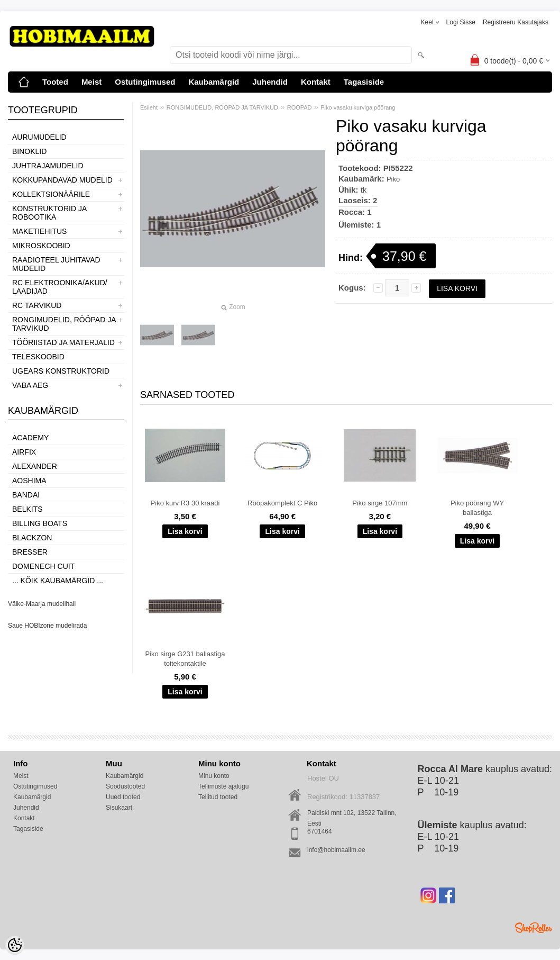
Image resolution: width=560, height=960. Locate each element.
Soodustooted (125, 786)
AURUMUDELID (39, 137)
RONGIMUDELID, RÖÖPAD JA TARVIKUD (64, 324)
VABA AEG (30, 385)
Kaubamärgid (214, 82)
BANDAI (26, 495)
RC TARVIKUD (37, 305)
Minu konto (214, 776)
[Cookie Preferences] (15, 945)
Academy (30, 438)
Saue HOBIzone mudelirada (47, 626)
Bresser (30, 552)
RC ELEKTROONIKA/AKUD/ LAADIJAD (60, 287)
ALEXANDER (35, 466)
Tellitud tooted (218, 797)
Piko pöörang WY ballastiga (477, 508)
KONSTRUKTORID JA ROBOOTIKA (49, 213)
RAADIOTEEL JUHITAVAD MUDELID (56, 264)
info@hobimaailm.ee (336, 850)
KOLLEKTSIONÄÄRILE (51, 194)
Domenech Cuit (43, 566)
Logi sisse (461, 22)
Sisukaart (119, 808)
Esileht (149, 107)
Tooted (55, 82)
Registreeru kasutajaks (516, 22)
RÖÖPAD (300, 107)
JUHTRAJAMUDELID (48, 166)
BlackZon (32, 538)
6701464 (320, 831)
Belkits (27, 509)
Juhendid (270, 82)
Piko (393, 179)
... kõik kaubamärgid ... (58, 581)
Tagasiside (364, 82)
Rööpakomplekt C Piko (282, 503)
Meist (91, 82)
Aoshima (29, 481)
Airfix (24, 452)
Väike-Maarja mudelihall (42, 604)
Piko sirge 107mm (380, 503)
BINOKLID (29, 151)
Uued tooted (123, 797)
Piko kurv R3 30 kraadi (185, 503)
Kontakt (316, 82)
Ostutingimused (145, 82)
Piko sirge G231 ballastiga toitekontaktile (185, 659)
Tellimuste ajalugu (223, 786)
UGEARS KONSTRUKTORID (61, 371)
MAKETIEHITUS (39, 231)
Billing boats (40, 523)
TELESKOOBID (38, 357)
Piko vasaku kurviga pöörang (358, 107)
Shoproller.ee (534, 928)
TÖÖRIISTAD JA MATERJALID (63, 342)
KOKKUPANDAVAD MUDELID (62, 180)
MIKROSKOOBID (41, 246)
